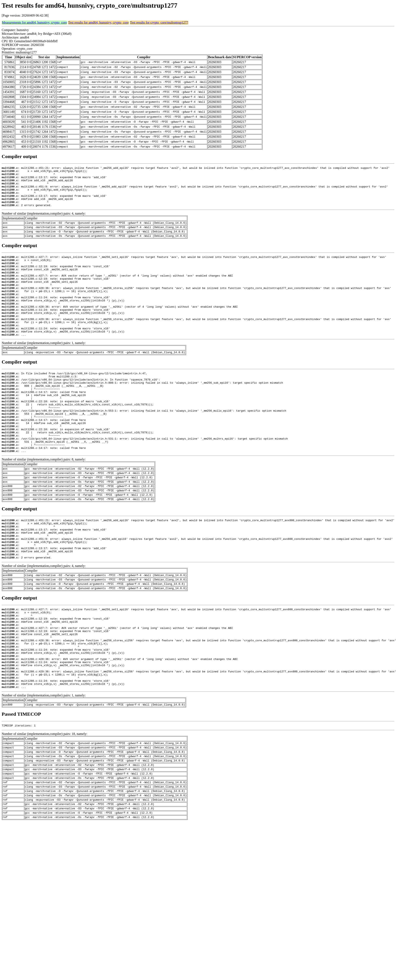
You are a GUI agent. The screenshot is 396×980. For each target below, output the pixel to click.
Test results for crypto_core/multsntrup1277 (159, 22)
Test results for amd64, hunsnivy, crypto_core (98, 22)
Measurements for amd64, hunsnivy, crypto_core (34, 22)
